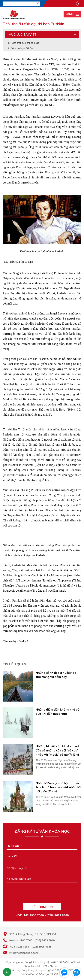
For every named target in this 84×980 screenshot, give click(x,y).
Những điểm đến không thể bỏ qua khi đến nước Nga (57, 711)
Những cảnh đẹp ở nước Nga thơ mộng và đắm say (56, 675)
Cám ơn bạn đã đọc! (22, 48)
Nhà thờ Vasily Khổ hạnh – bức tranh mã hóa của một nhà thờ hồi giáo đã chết (58, 787)
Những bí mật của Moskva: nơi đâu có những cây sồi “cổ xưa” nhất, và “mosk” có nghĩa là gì (57, 750)
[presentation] (42, 894)
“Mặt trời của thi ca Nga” (26, 43)
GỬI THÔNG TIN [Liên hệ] (42, 907)
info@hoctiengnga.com (24, 953)
